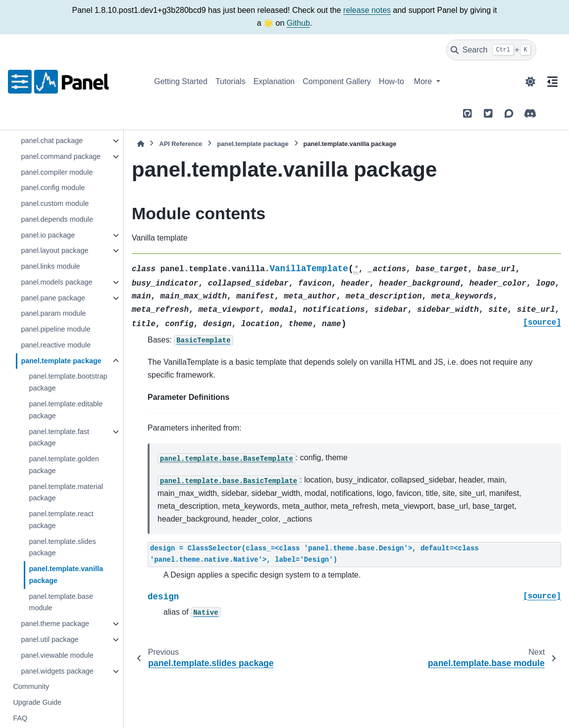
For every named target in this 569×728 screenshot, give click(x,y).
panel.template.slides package (62, 547)
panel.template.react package (61, 520)
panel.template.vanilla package (66, 575)
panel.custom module (55, 203)
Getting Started (181, 81)
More (424, 81)
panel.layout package (54, 250)
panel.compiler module (57, 172)
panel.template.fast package (59, 437)
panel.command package (61, 156)
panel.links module (50, 266)
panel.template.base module (61, 602)
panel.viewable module (57, 655)
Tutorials (231, 81)
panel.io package (48, 235)
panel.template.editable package (66, 410)
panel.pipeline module (55, 329)
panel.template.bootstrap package (68, 382)
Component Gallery (337, 81)
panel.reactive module (56, 345)
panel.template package (61, 361)
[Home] (141, 144)
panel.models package (56, 282)
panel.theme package (55, 624)
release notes (367, 10)
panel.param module (53, 313)
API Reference (181, 144)
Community (31, 686)
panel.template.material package (66, 492)
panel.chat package (52, 141)
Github (298, 23)
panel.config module (53, 188)
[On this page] (553, 82)
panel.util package (50, 639)
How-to (391, 81)
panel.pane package (53, 298)
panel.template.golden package (64, 465)
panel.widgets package (57, 671)
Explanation (274, 81)
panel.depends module (57, 219)
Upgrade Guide (37, 702)
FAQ (20, 718)
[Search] (491, 50)
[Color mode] (530, 82)
